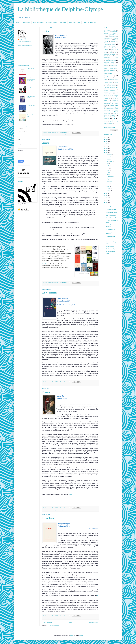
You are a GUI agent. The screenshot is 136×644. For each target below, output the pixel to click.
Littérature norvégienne (110, 92)
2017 (107, 193)
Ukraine (112, 122)
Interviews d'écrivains (110, 54)
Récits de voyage (112, 107)
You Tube (111, 123)
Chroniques (27, 23)
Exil (117, 49)
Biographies (109, 40)
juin (108, 168)
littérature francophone (108, 78)
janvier (109, 191)
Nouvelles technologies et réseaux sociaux (111, 104)
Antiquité (114, 33)
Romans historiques (60, 510)
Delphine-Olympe (24, 39)
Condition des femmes (56, 135)
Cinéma (49, 135)
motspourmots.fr (110, 246)
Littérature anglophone (108, 64)
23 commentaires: (63, 282)
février (109, 188)
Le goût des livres (110, 229)
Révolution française (108, 108)
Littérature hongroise (114, 79)
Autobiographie (107, 38)
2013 (107, 202)
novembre (110, 157)
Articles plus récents (48, 623)
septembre (110, 161)
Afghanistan (107, 32)
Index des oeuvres (52, 23)
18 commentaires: (63, 382)
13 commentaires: (63, 132)
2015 (107, 198)
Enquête (113, 46)
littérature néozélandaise (110, 91)
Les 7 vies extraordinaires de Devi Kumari (31, 79)
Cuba (105, 46)
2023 (107, 142)
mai (108, 170)
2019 (107, 151)
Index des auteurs (38, 23)
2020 (107, 148)
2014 (107, 200)
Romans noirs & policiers (111, 114)
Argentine (106, 35)
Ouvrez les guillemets (89, 23)
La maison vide (30, 69)
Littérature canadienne (108, 67)
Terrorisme (69, 618)
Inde (115, 53)
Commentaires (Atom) (54, 625)
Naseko (72, 636)
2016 (107, 196)
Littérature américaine (111, 61)
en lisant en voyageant (111, 212)
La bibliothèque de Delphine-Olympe (60, 9)
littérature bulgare (113, 65)
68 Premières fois (51, 285)
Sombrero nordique (111, 249)
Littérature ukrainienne (114, 95)
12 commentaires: (63, 508)
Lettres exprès (110, 239)
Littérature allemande (114, 59)
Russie (105, 117)
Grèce (110, 53)
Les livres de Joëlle (111, 236)
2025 (107, 137)
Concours (114, 43)
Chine (115, 40)
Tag (114, 118)
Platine (46, 31)
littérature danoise (113, 69)
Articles (21, 129)
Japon (111, 56)
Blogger (81, 636)
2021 (107, 146)
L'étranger (29, 87)
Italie (105, 56)
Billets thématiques (75, 23)
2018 (107, 153)
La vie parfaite (50, 293)
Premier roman (58, 285)
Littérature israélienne (114, 84)
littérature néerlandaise (112, 89)
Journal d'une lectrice (111, 218)
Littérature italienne (51, 384)
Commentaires (23, 132)
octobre (109, 159)
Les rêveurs (45, 264)
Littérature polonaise (108, 94)
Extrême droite (108, 51)
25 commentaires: (63, 616)
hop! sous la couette (111, 215)
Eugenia (46, 392)
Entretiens (63, 23)
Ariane (46, 143)
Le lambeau (48, 518)
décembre (110, 155)
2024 (107, 139)
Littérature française (65, 135)
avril (108, 184)
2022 (107, 144)
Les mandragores (31, 106)
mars (108, 186)
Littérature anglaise (109, 62)
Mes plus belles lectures (61, 618)
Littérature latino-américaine (111, 87)
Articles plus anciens (93, 623)
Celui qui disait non (48, 250)
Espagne (113, 49)
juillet (109, 166)
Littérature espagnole (110, 70)
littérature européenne (109, 72)
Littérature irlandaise (108, 83)
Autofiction (116, 38)
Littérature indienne (111, 81)
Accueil (18, 23)
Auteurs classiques (113, 37)
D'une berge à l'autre (111, 210)
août (108, 164)
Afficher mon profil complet (24, 41)
